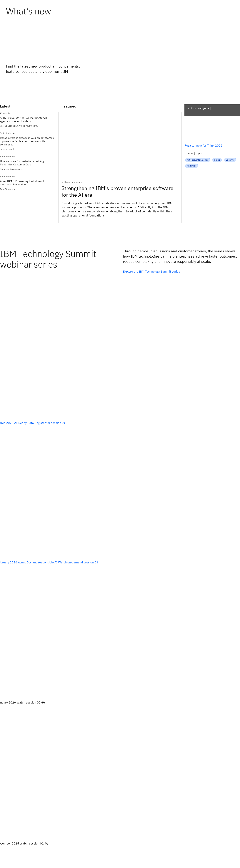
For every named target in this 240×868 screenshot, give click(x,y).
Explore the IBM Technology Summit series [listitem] (151, 271)
